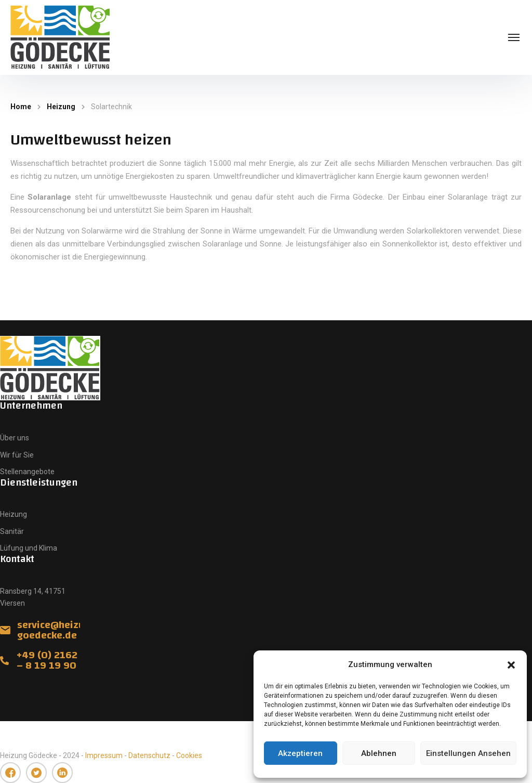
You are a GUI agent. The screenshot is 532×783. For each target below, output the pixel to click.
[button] (511, 665)
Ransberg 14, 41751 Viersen (33, 597)
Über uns (15, 438)
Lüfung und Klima (29, 548)
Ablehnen (379, 753)
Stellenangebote (27, 472)
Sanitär (12, 531)
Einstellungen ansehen (468, 753)
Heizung (61, 107)
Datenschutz (149, 755)
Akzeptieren (300, 753)
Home (21, 107)
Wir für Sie (17, 455)
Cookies (189, 755)
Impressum (104, 755)
